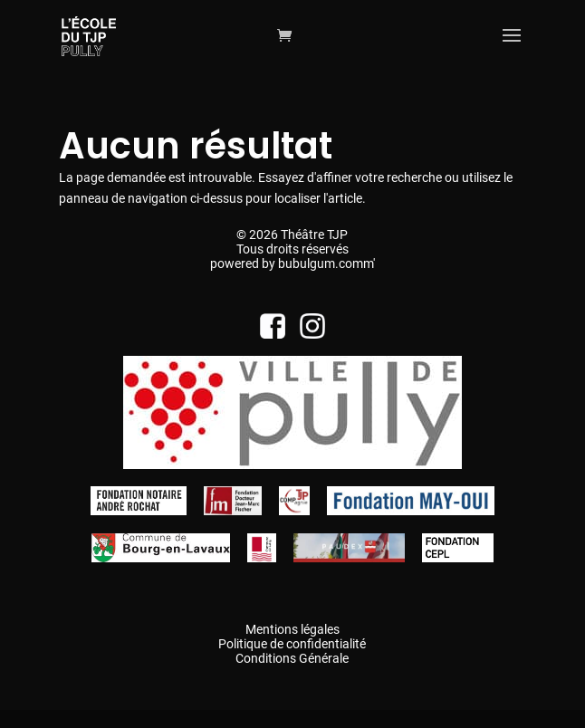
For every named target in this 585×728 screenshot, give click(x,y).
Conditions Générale (292, 658)
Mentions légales (292, 629)
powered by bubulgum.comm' (292, 263)
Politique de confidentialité (292, 644)
